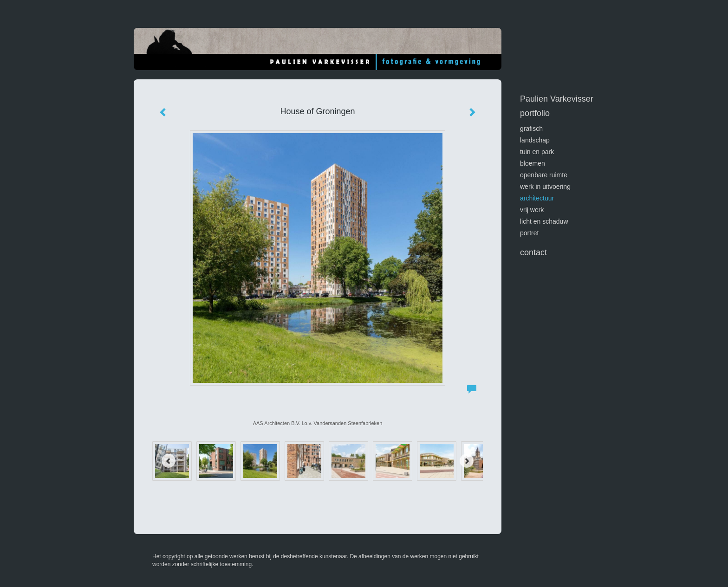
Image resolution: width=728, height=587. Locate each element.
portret (529, 233)
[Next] (467, 461)
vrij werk (532, 210)
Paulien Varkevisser (557, 99)
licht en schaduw (544, 221)
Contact (533, 252)
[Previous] (169, 461)
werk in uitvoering (545, 187)
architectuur (537, 198)
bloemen (533, 163)
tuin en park (537, 152)
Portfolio (535, 113)
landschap (535, 140)
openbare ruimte (544, 175)
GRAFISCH (531, 129)
